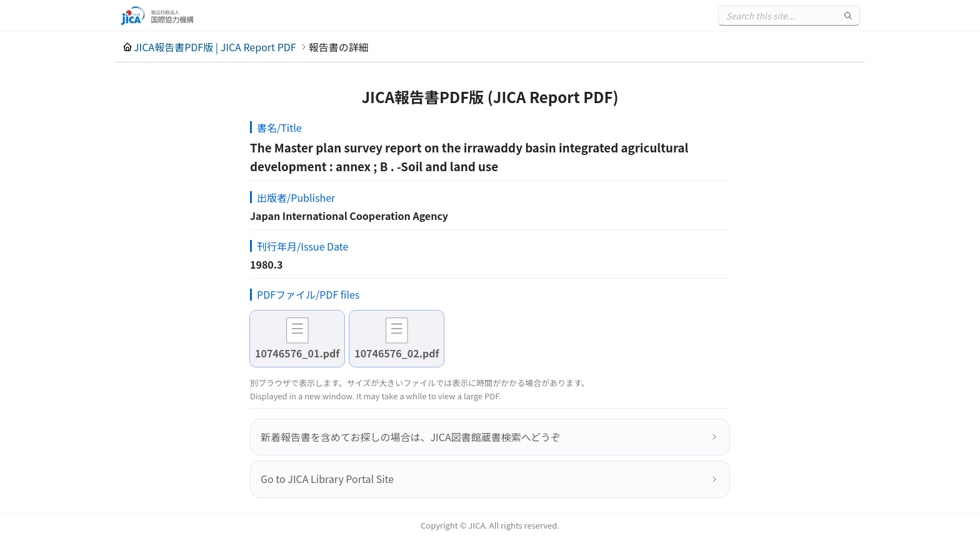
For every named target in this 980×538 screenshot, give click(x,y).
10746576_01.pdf (297, 353)
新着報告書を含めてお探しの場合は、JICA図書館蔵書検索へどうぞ (411, 437)
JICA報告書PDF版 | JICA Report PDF (215, 47)
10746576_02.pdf (397, 353)
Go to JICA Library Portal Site (327, 479)
